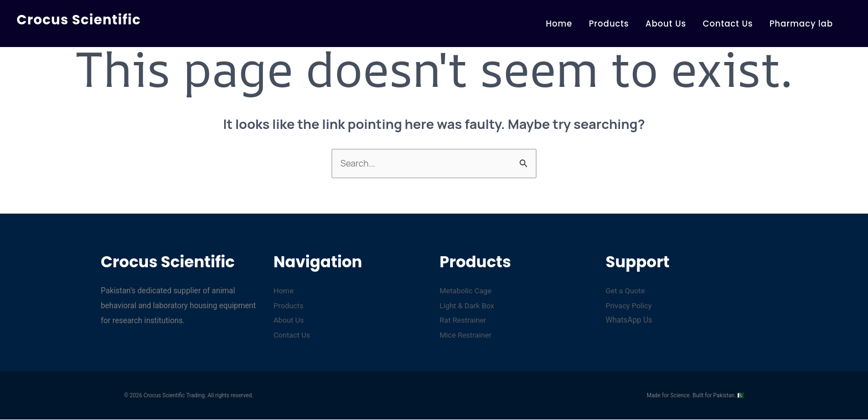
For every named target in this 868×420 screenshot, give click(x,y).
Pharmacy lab (801, 24)
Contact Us (728, 24)
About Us (666, 24)
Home (559, 24)
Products (609, 24)
